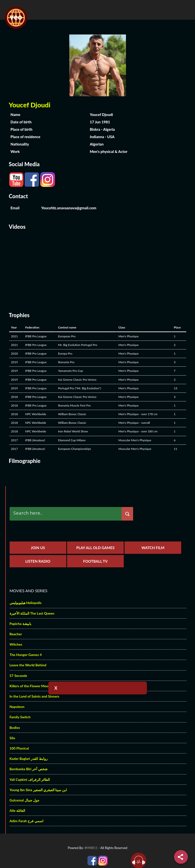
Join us (38, 548)
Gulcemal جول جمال (25, 800)
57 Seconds (18, 676)
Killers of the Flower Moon (30, 686)
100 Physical (19, 748)
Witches (16, 644)
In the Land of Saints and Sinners (35, 696)
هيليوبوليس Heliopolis (26, 603)
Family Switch (20, 717)
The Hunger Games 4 (26, 655)
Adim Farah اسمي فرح (27, 821)
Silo (12, 738)
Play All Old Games (95, 548)
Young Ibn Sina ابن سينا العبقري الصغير (38, 790)
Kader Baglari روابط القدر (29, 759)
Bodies (15, 728)
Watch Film (153, 548)
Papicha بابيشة (20, 624)
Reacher (16, 634)
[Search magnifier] (127, 514)
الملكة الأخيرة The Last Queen (32, 613)
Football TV (95, 561)
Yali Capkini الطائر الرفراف (30, 779)
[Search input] (67, 513)
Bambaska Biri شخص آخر (29, 769)
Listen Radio (38, 561)
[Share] (181, 857)
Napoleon (17, 707)
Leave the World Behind (28, 665)
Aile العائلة (18, 811)
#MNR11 (91, 848)
